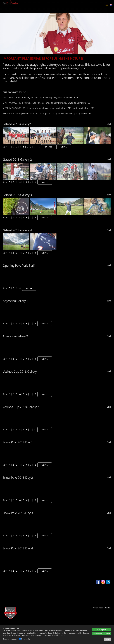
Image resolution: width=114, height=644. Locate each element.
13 (35, 253)
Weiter (64, 147)
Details (108, 639)
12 (35, 465)
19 (35, 500)
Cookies (108, 608)
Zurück (49, 147)
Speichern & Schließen (102, 634)
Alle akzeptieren (102, 630)
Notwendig (25, 639)
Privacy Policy (98, 608)
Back (109, 124)
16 (35, 535)
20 (35, 429)
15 (39, 147)
